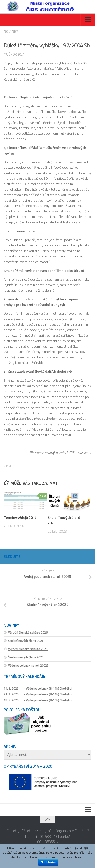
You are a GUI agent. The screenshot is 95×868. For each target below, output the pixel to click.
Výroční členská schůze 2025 (28, 649)
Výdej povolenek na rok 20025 (28, 665)
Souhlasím (48, 862)
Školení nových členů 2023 (64, 520)
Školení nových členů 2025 (26, 657)
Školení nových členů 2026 (26, 641)
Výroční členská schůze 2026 (28, 632)
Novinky (11, 32)
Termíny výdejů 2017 (20, 518)
